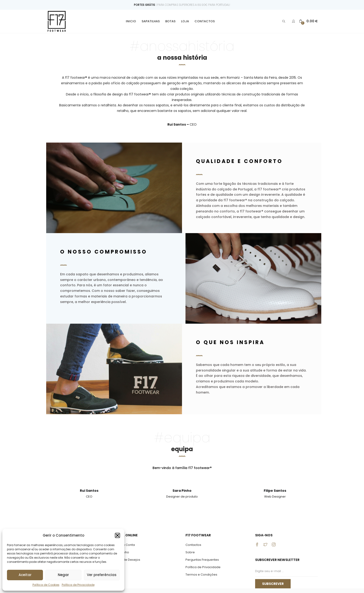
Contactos (205, 21)
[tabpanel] (89, 493)
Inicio (131, 21)
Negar (63, 575)
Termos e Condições (201, 575)
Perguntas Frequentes (202, 560)
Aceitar (25, 575)
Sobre (190, 552)
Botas (170, 21)
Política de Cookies (46, 585)
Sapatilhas (151, 21)
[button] (117, 535)
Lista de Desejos (128, 560)
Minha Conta (125, 545)
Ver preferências (102, 575)
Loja (185, 21)
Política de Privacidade (78, 585)
